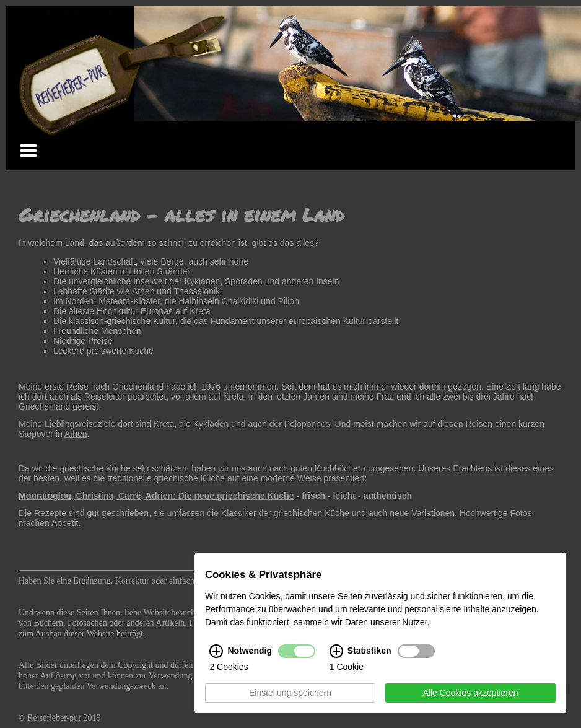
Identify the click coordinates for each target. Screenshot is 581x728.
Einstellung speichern (290, 693)
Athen (76, 434)
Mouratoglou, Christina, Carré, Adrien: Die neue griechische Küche (156, 496)
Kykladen (211, 424)
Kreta (164, 424)
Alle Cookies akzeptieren (470, 693)
